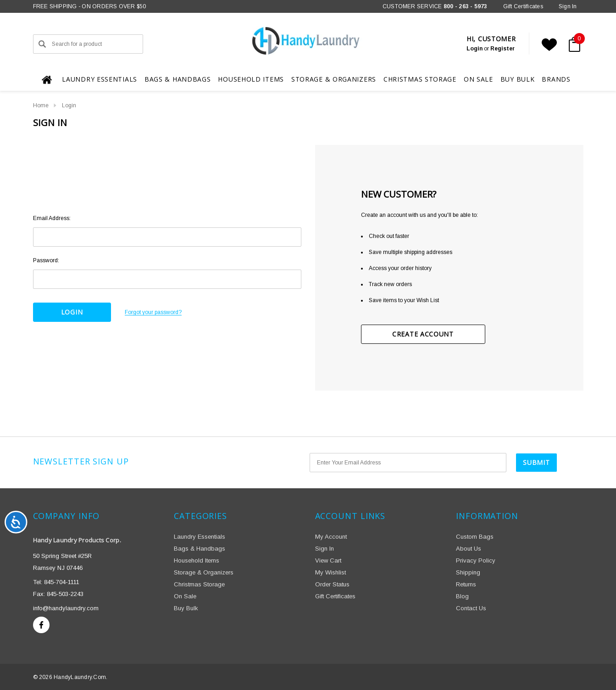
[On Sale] (478, 79)
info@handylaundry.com (66, 608)
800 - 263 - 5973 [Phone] (466, 6)
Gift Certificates (523, 6)
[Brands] (556, 79)
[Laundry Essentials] (100, 80)
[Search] (42, 44)
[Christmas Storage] (420, 79)
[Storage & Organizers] (334, 79)
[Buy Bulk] (518, 79)
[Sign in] (568, 6)
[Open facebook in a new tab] (41, 625)
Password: (46, 260)
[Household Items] (251, 79)
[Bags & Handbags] (178, 80)
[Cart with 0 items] (572, 44)
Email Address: (52, 218)
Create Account (423, 334)
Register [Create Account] (502, 49)
